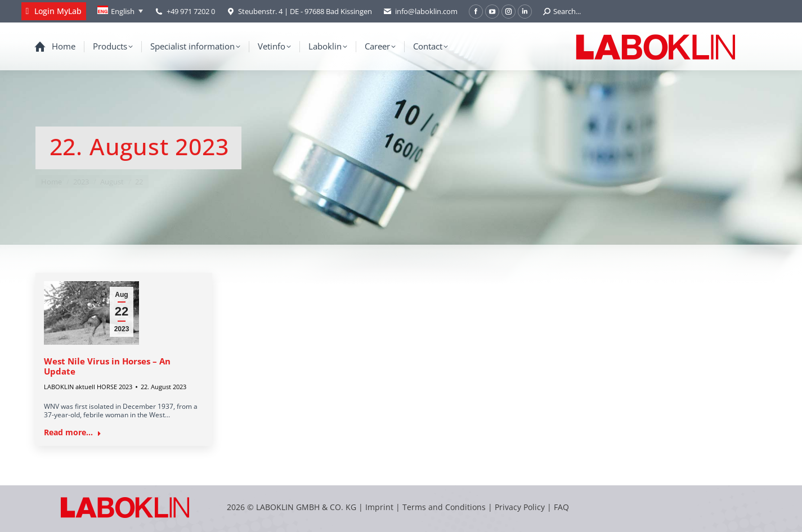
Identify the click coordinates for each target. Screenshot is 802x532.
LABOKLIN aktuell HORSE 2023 (88, 387)
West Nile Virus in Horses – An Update (107, 366)
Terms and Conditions (445, 507)
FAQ (561, 507)
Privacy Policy (520, 507)
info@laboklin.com (420, 12)
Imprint (379, 507)
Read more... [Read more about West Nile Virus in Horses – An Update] (73, 432)
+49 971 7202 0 (191, 11)
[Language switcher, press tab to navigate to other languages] (120, 11)
